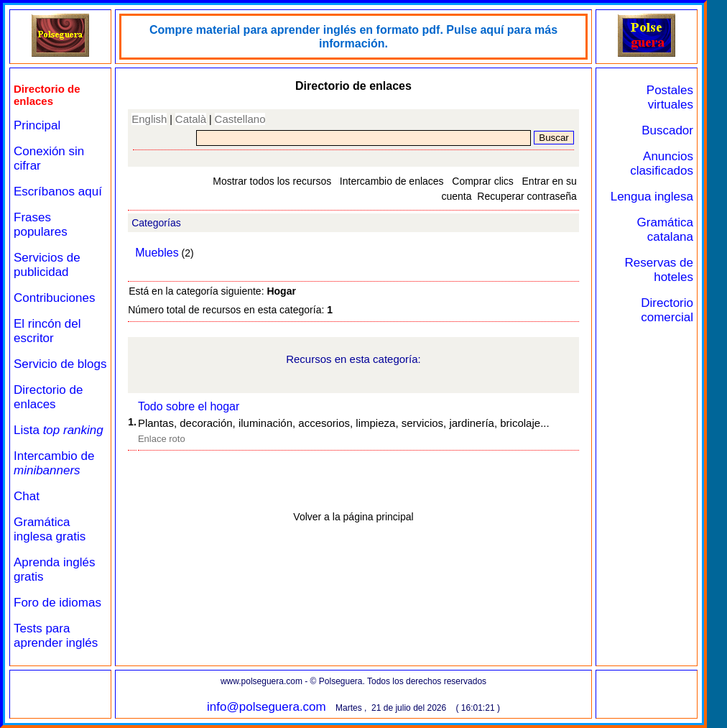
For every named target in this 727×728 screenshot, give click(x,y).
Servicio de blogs (60, 364)
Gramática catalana (665, 230)
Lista (59, 430)
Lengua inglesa (652, 197)
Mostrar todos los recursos (272, 181)
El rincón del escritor (47, 331)
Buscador (667, 130)
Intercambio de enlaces (392, 181)
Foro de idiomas (57, 603)
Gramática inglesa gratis (50, 529)
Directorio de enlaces (48, 397)
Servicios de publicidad (47, 265)
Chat (27, 496)
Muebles (157, 253)
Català (191, 119)
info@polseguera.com (267, 707)
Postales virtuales (670, 97)
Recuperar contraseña (527, 196)
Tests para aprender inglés (56, 636)
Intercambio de (54, 463)
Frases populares (41, 225)
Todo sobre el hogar (189, 406)
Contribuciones (54, 298)
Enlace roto (162, 439)
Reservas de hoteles (659, 270)
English (149, 119)
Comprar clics (483, 181)
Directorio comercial (667, 310)
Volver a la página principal (353, 517)
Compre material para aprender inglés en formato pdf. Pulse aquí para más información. (353, 37)
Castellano (240, 119)
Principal (37, 125)
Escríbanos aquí (58, 192)
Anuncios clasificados (662, 163)
